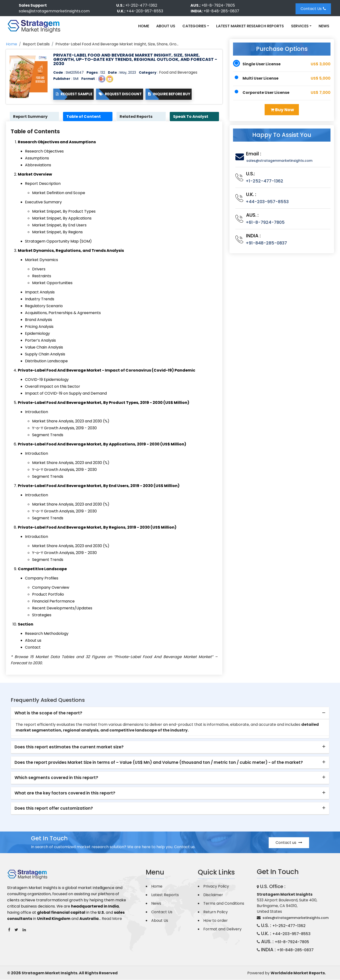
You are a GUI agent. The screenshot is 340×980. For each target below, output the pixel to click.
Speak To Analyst (191, 117)
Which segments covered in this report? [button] (56, 778)
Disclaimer (213, 895)
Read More (112, 919)
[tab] (170, 713)
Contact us (289, 843)
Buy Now (282, 110)
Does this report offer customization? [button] (54, 808)
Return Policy (216, 912)
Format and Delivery (222, 929)
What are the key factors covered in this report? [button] (65, 793)
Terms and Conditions (224, 904)
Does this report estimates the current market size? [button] (69, 747)
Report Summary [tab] (31, 117)
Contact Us (313, 9)
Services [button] (300, 26)
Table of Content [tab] (84, 117)
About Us (166, 26)
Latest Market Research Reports (250, 26)
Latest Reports (165, 895)
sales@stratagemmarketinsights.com (54, 11)
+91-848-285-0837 (221, 11)
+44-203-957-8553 (145, 11)
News (324, 26)
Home (144, 26)
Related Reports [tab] (137, 117)
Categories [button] (194, 26)
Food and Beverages (178, 72)
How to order (216, 921)
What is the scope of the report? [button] (48, 713)
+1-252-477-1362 (141, 5)
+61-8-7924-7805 (218, 5)
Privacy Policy (216, 887)
